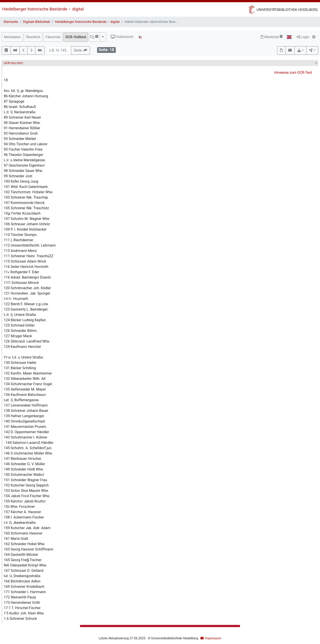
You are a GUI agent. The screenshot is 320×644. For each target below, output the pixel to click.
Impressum (213, 638)
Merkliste (272, 37)
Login (303, 37)
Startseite (11, 22)
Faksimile (53, 37)
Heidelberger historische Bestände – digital (43, 9)
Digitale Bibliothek (37, 22)
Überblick (33, 37)
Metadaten (12, 37)
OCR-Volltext (76, 37)
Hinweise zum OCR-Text (293, 73)
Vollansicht (122, 37)
